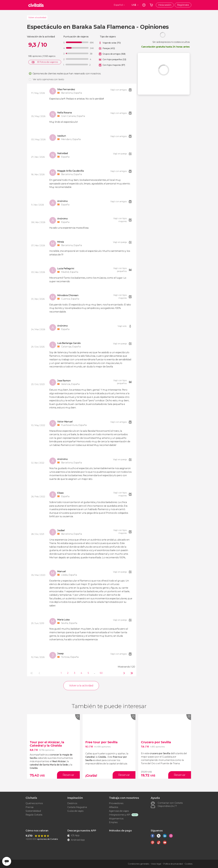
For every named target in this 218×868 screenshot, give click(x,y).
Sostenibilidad (33, 811)
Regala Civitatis (34, 815)
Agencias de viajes (119, 811)
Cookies (189, 864)
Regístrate (183, 5)
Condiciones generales (138, 864)
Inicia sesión (165, 5)
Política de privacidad (173, 864)
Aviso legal (156, 864)
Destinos (72, 803)
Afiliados (114, 807)
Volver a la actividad (37, 18)
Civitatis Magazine (77, 807)
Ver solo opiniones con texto (48, 79)
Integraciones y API (120, 815)
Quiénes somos (34, 803)
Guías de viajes (75, 811)
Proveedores (116, 803)
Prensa (30, 807)
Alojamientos (116, 819)
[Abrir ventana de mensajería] (7, 861)
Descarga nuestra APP (82, 831)
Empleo (113, 822)
